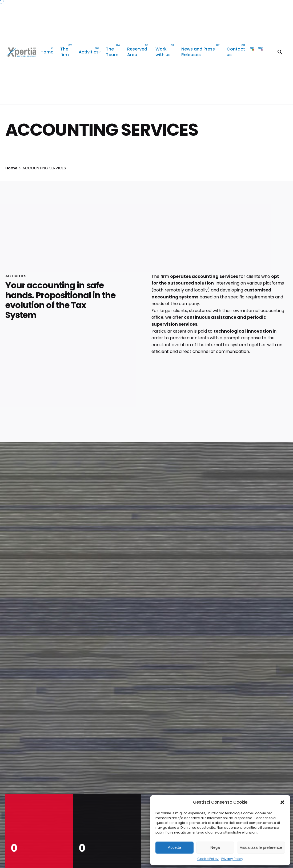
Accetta (174, 847)
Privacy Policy (232, 859)
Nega (215, 847)
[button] (282, 802)
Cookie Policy (208, 859)
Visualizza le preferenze (261, 847)
